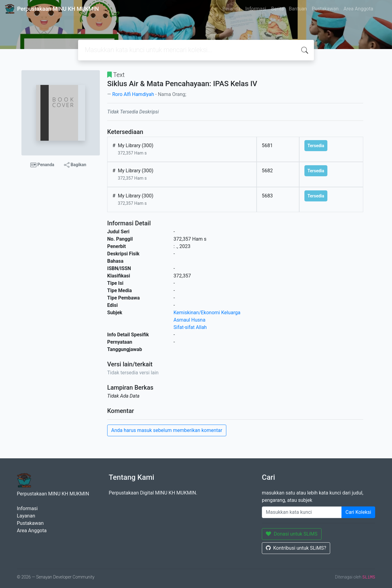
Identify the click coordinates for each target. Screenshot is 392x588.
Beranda (231, 9)
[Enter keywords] (302, 512)
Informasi (256, 9)
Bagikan (75, 165)
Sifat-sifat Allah (190, 327)
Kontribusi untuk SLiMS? (296, 548)
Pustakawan (325, 9)
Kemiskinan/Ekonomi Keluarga (207, 313)
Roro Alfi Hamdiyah (133, 94)
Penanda (42, 165)
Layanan (26, 516)
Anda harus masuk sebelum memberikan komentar (167, 430)
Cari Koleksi (358, 512)
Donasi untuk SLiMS (292, 534)
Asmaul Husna (190, 320)
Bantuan (298, 9)
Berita (277, 9)
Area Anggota (358, 9)
